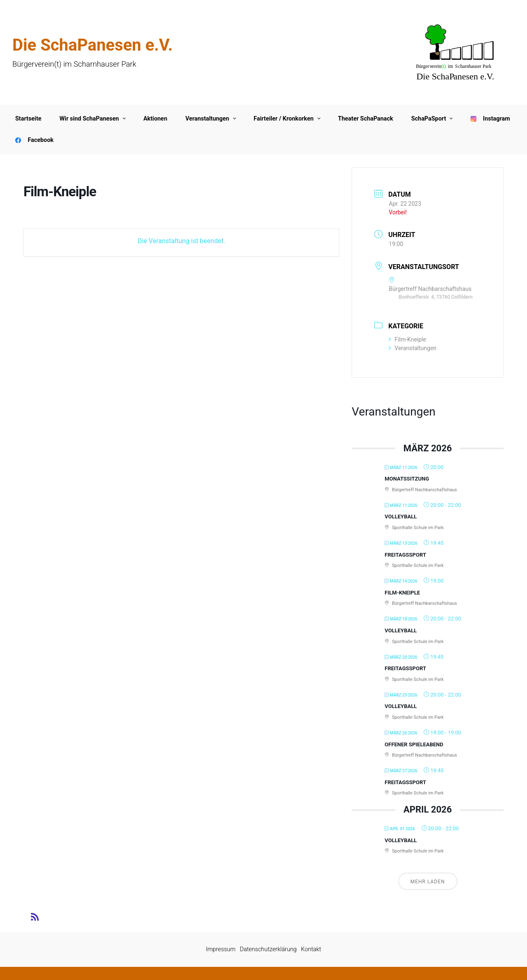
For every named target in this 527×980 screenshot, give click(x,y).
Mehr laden (428, 882)
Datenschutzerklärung (268, 949)
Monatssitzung (407, 479)
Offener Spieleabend (414, 744)
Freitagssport (405, 555)
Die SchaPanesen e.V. (93, 45)
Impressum (221, 949)
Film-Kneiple (407, 339)
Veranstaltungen (413, 348)
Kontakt (311, 949)
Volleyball (401, 517)
